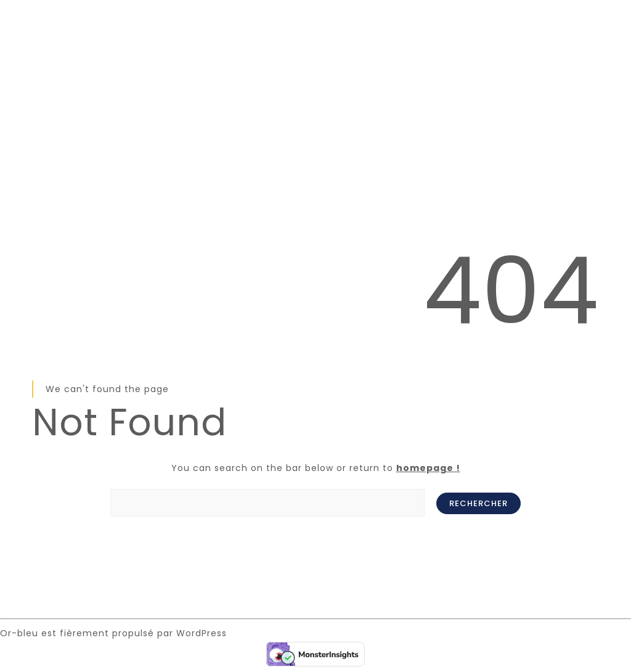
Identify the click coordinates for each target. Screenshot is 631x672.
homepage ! (428, 468)
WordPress (202, 633)
